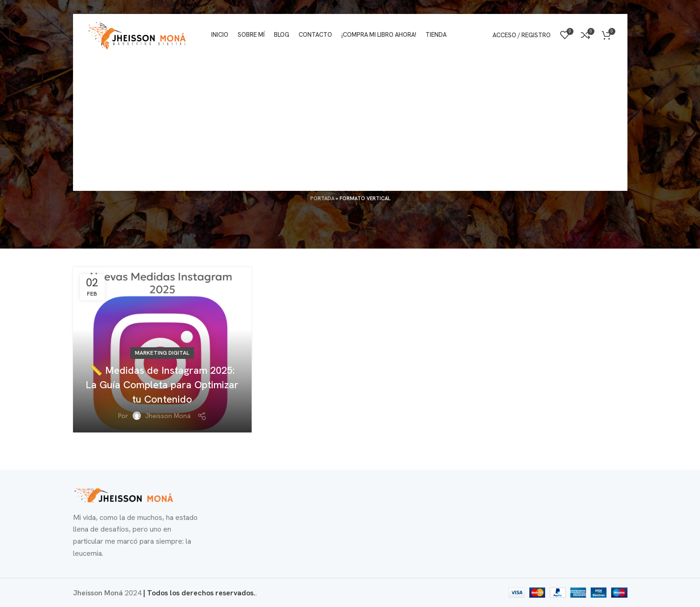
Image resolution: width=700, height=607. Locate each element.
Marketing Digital (162, 353)
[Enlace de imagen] (124, 495)
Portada (322, 198)
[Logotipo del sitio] (137, 34)
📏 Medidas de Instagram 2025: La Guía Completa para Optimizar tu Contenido (162, 385)
